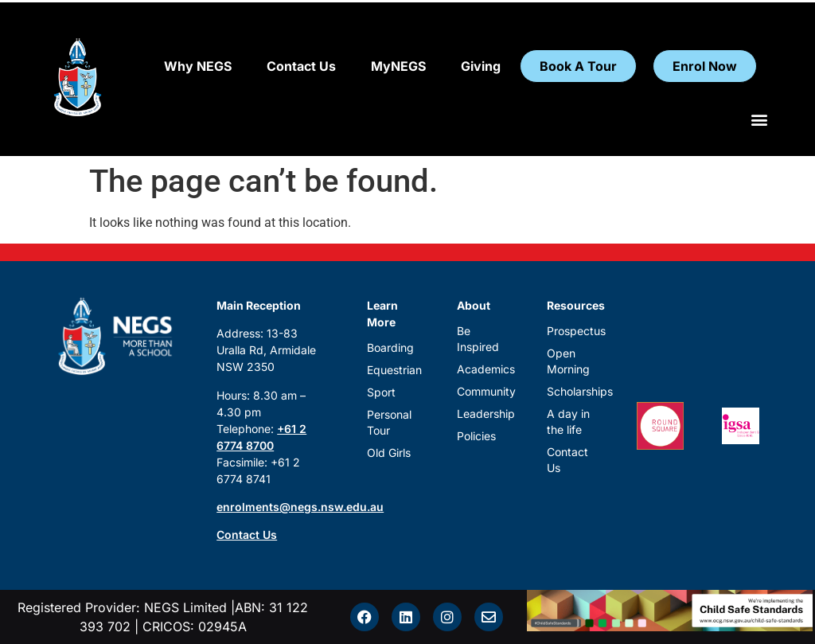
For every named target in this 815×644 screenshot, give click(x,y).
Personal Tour (389, 422)
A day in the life (568, 422)
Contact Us (301, 66)
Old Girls (389, 453)
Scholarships (573, 391)
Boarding (390, 347)
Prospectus (573, 331)
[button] (760, 119)
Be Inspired (478, 339)
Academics (483, 369)
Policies (476, 436)
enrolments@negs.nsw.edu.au (300, 507)
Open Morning (568, 361)
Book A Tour (578, 66)
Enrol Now (705, 66)
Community (483, 391)
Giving (481, 66)
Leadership (483, 414)
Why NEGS (198, 66)
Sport (381, 392)
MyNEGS (398, 66)
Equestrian (393, 370)
